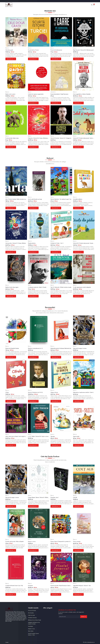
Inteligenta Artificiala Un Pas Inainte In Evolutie (34, 623)
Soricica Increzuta (32, 610)
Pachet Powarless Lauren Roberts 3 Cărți (33, 634)
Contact (7, 642)
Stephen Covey (31, 629)
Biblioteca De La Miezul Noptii (35, 620)
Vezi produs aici (11, 59)
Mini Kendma (31, 613)
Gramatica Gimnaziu (32, 618)
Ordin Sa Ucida (31, 615)
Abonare (84, 617)
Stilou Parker (31, 631)
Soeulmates (31, 626)
